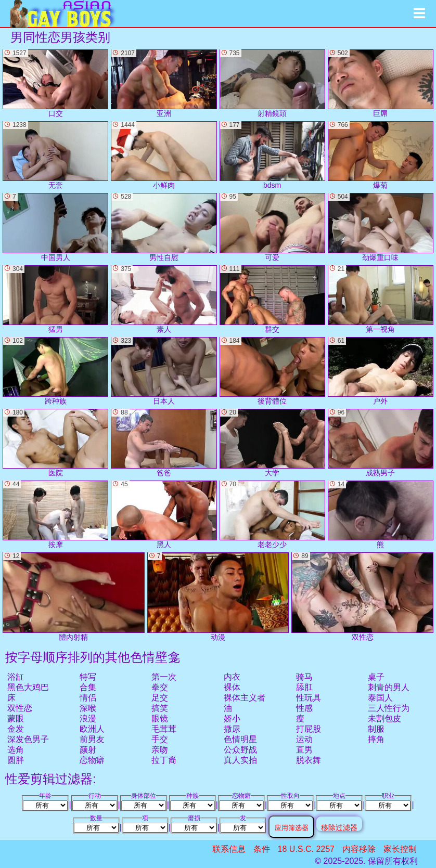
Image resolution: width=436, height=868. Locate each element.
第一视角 (381, 299)
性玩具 (309, 698)
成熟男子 (381, 443)
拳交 (160, 687)
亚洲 (164, 83)
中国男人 (55, 227)
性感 (304, 708)
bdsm (272, 155)
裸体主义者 (245, 698)
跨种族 (55, 371)
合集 (88, 687)
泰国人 (380, 698)
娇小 (232, 718)
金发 (16, 729)
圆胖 (16, 760)
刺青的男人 (389, 687)
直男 (304, 750)
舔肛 (304, 687)
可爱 (272, 227)
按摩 (55, 515)
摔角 (376, 739)
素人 (164, 299)
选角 (16, 750)
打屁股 (309, 729)
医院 (55, 443)
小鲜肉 (164, 155)
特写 (88, 677)
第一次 (164, 677)
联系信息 (229, 849)
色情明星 (240, 739)
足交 (160, 698)
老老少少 (272, 515)
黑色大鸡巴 (28, 687)
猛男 (55, 299)
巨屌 (381, 83)
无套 (55, 155)
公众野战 (240, 750)
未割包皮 (384, 718)
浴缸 (16, 677)
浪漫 (88, 718)
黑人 (164, 515)
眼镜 (160, 718)
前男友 (92, 739)
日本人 (164, 371)
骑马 (304, 677)
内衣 (232, 677)
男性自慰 (164, 227)
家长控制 (400, 849)
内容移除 (359, 849)
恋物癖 (92, 760)
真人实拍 (240, 760)
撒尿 (232, 729)
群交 (272, 299)
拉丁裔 (164, 760)
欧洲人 (92, 729)
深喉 (88, 708)
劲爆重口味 (381, 227)
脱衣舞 (309, 760)
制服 (376, 729)
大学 (272, 443)
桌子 (376, 677)
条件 (262, 849)
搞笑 (160, 708)
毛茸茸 (164, 729)
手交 (160, 739)
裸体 (232, 687)
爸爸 (164, 443)
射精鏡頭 (272, 83)
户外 (381, 371)
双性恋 (20, 708)
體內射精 (74, 597)
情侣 (88, 698)
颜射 (88, 750)
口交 (55, 83)
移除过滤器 (339, 827)
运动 (304, 739)
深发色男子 (28, 739)
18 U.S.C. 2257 (306, 849)
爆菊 (381, 155)
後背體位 (272, 371)
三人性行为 (389, 708)
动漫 (218, 597)
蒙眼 (16, 718)
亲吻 (160, 750)
